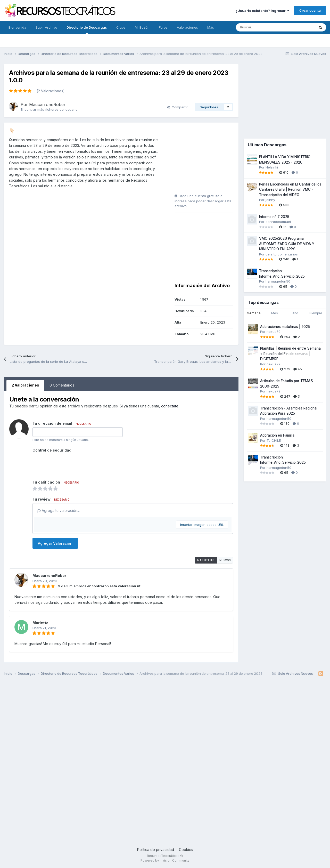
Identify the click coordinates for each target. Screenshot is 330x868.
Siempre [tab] (316, 313)
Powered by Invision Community (165, 860)
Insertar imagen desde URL (202, 525)
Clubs (121, 27)
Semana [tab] (254, 313)
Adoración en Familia (277, 435)
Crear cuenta (310, 10)
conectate (170, 406)
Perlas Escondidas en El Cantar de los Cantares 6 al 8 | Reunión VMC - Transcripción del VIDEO (290, 190)
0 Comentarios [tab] (62, 385)
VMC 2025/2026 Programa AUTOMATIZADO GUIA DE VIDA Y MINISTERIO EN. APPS (287, 244)
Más (211, 27)
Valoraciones (187, 27)
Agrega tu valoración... (58, 511)
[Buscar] (264, 27)
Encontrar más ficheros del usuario (49, 109)
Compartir (177, 107)
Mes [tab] (275, 313)
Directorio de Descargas (87, 30)
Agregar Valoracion (55, 543)
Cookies (186, 850)
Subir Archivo (46, 27)
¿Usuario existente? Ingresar (262, 11)
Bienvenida (17, 27)
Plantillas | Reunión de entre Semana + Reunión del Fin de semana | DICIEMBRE (290, 354)
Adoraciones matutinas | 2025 (285, 327)
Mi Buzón (142, 27)
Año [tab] (295, 313)
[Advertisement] (207, 160)
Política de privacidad (156, 850)
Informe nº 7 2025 (274, 217)
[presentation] (72, 464)
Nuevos (225, 560)
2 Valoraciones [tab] (25, 385)
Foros (163, 27)
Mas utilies (206, 560)
